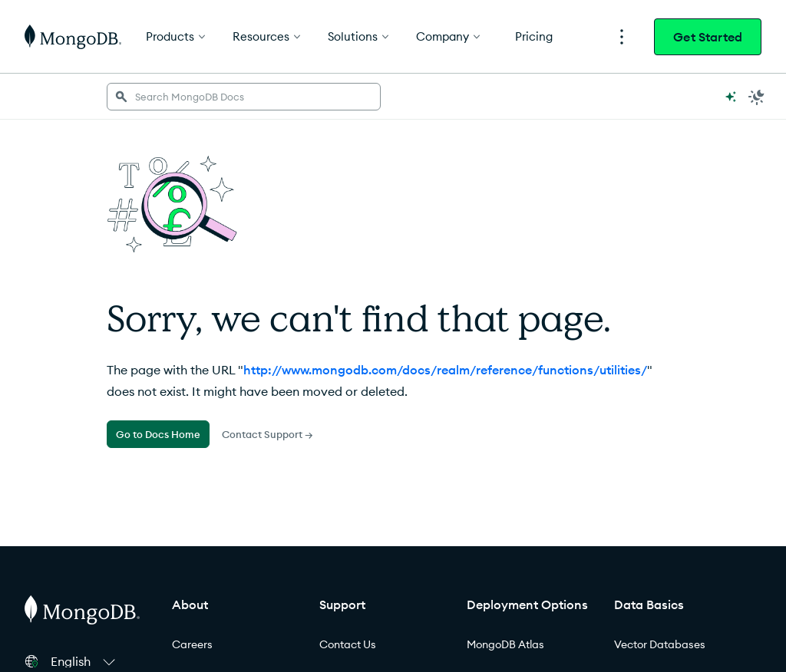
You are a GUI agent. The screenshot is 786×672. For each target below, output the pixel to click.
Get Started (708, 37)
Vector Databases (660, 644)
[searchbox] (244, 97)
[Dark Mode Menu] (757, 97)
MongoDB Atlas (505, 644)
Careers (192, 644)
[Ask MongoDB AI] (731, 97)
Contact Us (348, 644)
